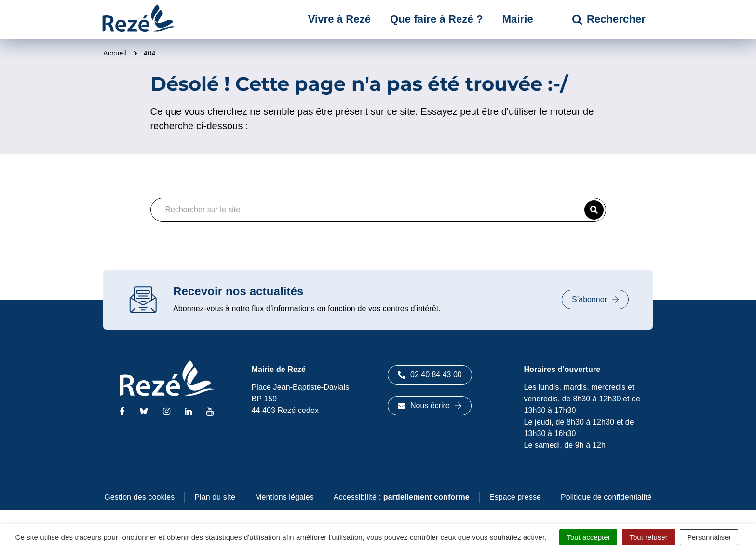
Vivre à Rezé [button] (339, 19)
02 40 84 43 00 (430, 375)
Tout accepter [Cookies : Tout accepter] (588, 537)
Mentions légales (284, 497)
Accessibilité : (402, 497)
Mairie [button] (518, 19)
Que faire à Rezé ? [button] (437, 19)
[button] (594, 210)
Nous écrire (430, 406)
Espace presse (515, 497)
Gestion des (139, 497)
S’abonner (595, 299)
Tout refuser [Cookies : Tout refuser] (648, 537)
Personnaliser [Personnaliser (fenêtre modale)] (709, 537)
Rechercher (609, 19)
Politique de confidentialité (606, 497)
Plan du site (215, 497)
